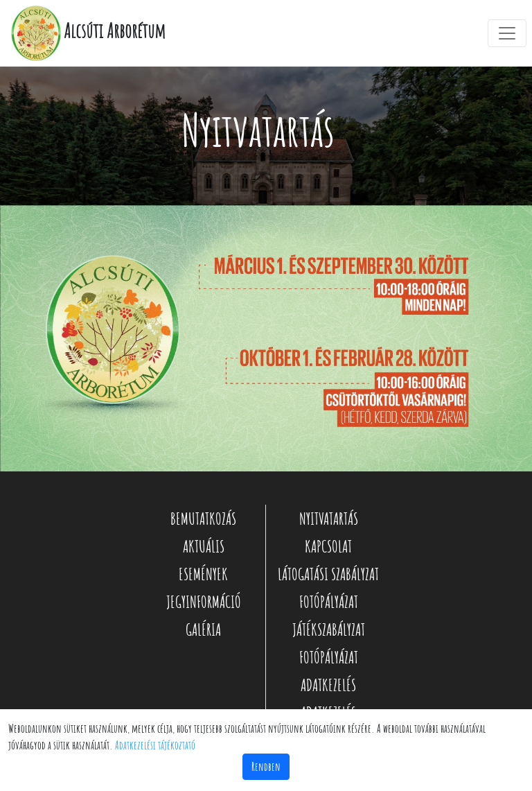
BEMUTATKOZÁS (203, 519)
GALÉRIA (203, 629)
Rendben (266, 767)
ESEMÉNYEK (203, 574)
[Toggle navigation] (507, 33)
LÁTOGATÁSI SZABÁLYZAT (328, 574)
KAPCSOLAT (328, 546)
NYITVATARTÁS (329, 519)
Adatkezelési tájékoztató (155, 745)
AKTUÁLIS (204, 546)
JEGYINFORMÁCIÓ (204, 602)
